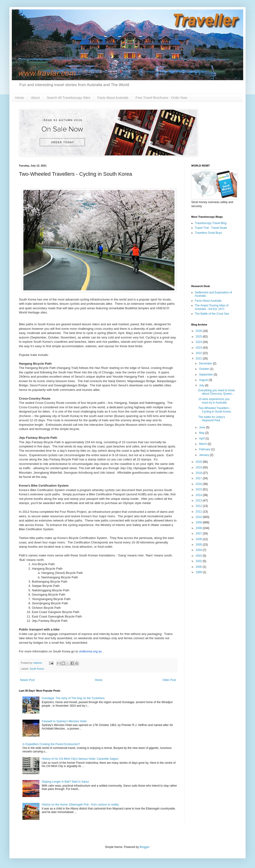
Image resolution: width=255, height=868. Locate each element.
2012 (199, 506)
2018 (199, 473)
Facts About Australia (113, 98)
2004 (199, 550)
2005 (199, 545)
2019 (199, 467)
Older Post (169, 680)
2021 (199, 359)
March (203, 444)
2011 (199, 512)
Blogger (144, 847)
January (204, 455)
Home (19, 98)
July (202, 385)
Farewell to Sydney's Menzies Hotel (64, 721)
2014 (199, 495)
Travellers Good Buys (208, 233)
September (206, 375)
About (35, 98)
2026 (199, 331)
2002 (199, 561)
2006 (199, 539)
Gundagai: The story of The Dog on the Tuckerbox (73, 698)
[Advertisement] (214, 260)
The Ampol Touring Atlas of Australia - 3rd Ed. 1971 (212, 307)
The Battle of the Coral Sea (212, 314)
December (206, 363)
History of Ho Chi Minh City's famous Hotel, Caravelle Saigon (80, 759)
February (205, 449)
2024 (199, 342)
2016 (199, 484)
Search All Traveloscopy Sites (68, 98)
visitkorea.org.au (90, 651)
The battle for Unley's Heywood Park (212, 419)
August (204, 380)
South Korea (37, 669)
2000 (199, 567)
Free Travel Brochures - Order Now (161, 98)
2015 (199, 489)
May (202, 433)
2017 (199, 478)
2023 (199, 348)
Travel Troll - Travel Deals (211, 228)
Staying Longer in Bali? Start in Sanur (65, 782)
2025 (199, 337)
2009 (199, 522)
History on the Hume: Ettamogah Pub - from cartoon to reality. (81, 805)
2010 (199, 517)
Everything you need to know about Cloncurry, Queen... (217, 392)
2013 (199, 501)
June (202, 427)
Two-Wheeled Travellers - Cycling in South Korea (215, 410)
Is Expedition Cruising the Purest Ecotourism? (51, 744)
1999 (199, 572)
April (202, 438)
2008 (199, 528)
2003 (199, 556)
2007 (199, 534)
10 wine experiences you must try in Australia (214, 401)
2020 (199, 462)
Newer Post (27, 680)
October (204, 369)
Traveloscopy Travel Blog (211, 223)
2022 (199, 353)
